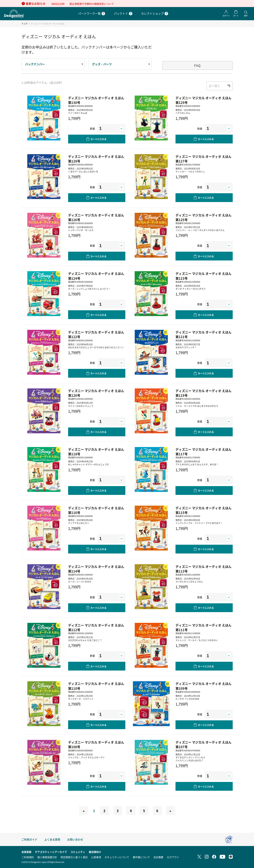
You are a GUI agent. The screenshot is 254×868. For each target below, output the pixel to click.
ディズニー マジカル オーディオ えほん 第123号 (203, 276)
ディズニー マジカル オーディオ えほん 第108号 (96, 744)
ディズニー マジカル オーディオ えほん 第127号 (203, 159)
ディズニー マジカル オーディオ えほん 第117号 (203, 452)
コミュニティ (78, 852)
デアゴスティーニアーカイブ (51, 852)
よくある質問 (52, 839)
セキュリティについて (117, 857)
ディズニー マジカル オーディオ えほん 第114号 (96, 569)
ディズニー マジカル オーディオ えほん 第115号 (203, 510)
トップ (24, 24)
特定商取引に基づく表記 (74, 857)
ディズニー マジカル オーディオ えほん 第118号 (96, 452)
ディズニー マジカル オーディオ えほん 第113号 (203, 569)
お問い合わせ (75, 839)
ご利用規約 (28, 857)
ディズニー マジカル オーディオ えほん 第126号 (96, 217)
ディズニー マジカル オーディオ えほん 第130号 (96, 100)
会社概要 (158, 857)
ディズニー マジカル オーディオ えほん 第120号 (96, 393)
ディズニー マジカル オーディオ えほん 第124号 (96, 276)
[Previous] (84, 811)
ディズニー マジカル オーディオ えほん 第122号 (96, 334)
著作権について (141, 857)
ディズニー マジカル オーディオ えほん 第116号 (96, 510)
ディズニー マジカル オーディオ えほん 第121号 (203, 334)
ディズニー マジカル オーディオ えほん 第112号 (96, 627)
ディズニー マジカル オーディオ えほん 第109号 (203, 686)
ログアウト (173, 857)
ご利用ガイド (29, 839)
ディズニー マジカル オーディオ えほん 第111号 (203, 627)
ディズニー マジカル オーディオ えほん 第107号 (203, 744)
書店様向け (95, 852)
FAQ (197, 65)
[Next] (170, 811)
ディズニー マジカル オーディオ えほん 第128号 (96, 159)
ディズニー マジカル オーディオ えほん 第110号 (96, 686)
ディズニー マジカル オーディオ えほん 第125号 (203, 217)
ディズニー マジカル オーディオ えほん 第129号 (203, 100)
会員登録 (26, 852)
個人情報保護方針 (47, 857)
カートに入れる (98, 139)
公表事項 (96, 857)
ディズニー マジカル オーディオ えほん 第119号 (203, 393)
